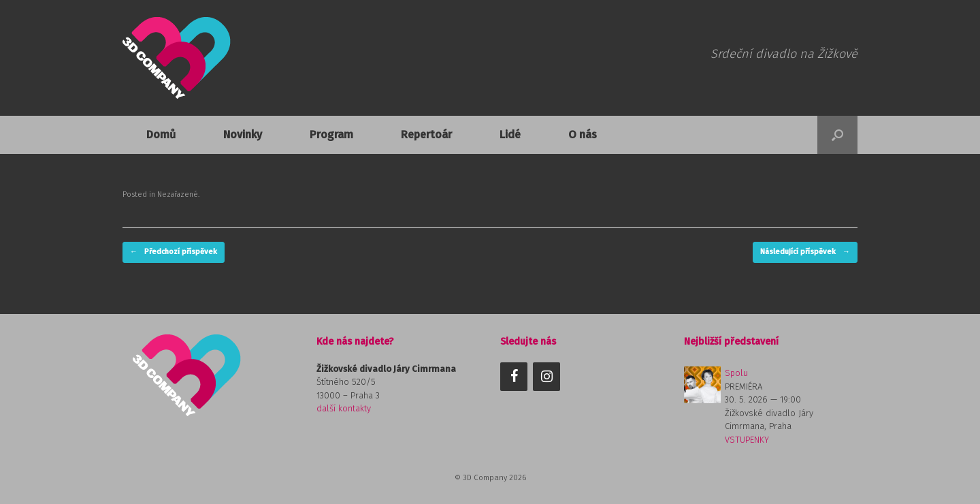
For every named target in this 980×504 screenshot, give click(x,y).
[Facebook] (514, 377)
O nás (583, 135)
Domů (161, 135)
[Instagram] (546, 377)
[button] (837, 135)
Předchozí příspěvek (174, 252)
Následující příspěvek (805, 252)
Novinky (243, 135)
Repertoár (426, 135)
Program (331, 135)
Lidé (510, 135)
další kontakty (344, 408)
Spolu (736, 373)
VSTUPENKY (747, 440)
